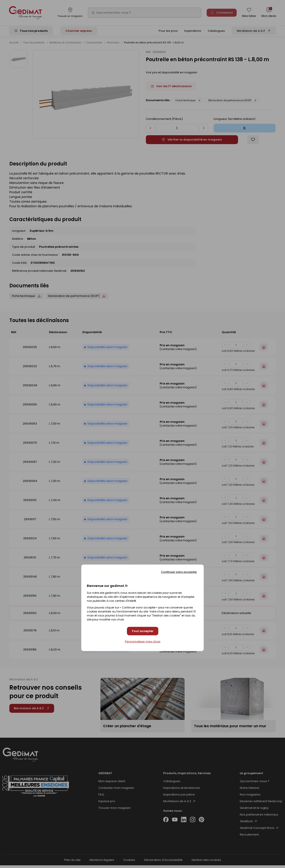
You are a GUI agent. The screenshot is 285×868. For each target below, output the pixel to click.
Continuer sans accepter (179, 572)
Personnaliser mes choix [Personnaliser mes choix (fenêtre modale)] (143, 642)
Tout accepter (143, 631)
